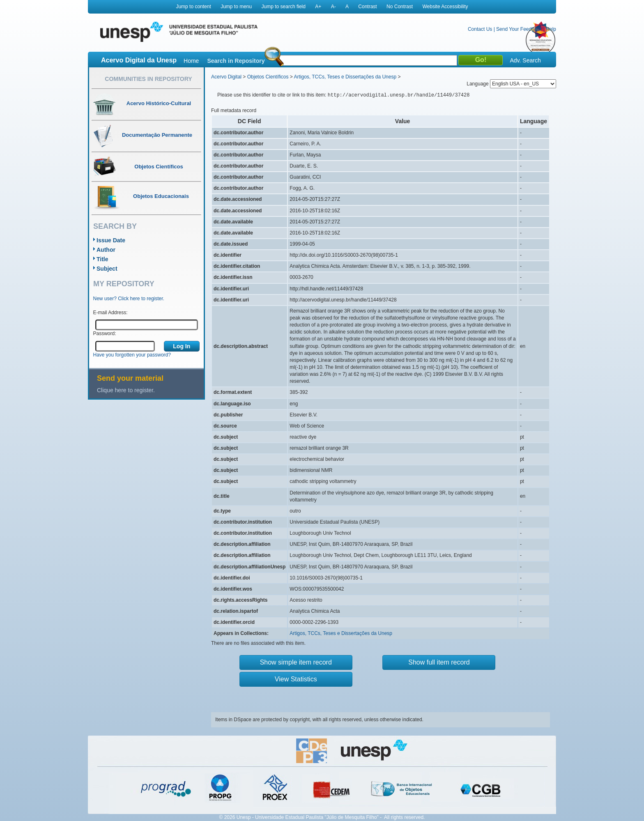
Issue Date (111, 240)
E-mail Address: (110, 313)
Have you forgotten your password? (132, 355)
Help (551, 29)
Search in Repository (236, 61)
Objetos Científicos (268, 77)
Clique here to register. (126, 390)
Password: (105, 333)
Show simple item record (296, 662)
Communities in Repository (148, 79)
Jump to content (193, 7)
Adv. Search (525, 60)
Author (106, 250)
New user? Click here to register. (129, 299)
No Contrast (400, 7)
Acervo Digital (226, 77)
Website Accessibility (445, 7)
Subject (107, 269)
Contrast (367, 7)
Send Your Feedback (519, 29)
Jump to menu (236, 7)
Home (191, 61)
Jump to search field (284, 7)
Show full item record (439, 662)
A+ (318, 7)
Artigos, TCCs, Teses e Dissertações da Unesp (345, 77)
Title (102, 259)
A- (333, 7)
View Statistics (296, 679)
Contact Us (480, 29)
